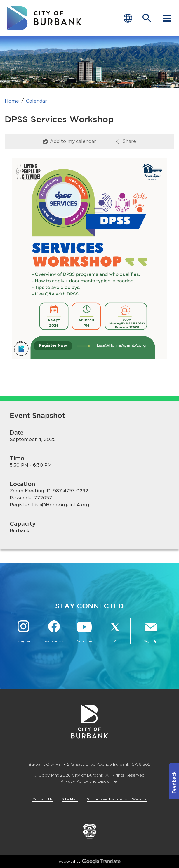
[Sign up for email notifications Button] (151, 632)
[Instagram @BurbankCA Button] (23, 632)
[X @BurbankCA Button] (115, 632)
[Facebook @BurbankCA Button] (54, 632)
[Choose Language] (128, 18)
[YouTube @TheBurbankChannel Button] (84, 632)
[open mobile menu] (167, 18)
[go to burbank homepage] (44, 18)
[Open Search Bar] (147, 18)
